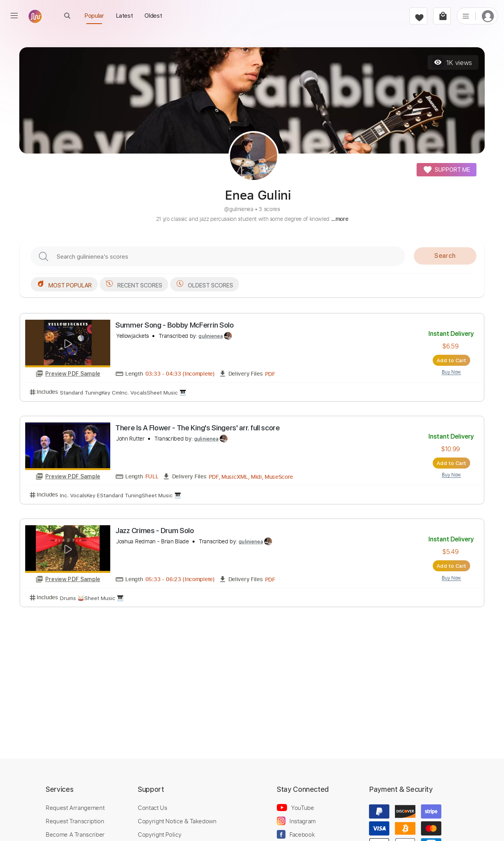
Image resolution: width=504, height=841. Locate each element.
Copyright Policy (159, 834)
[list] (466, 16)
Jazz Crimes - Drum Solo (155, 531)
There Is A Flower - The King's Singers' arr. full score (198, 428)
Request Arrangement (75, 808)
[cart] (442, 16)
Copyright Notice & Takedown (177, 821)
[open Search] (67, 16)
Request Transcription (75, 821)
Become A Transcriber (75, 834)
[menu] (14, 16)
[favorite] (418, 16)
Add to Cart (451, 360)
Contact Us (152, 808)
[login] (488, 16)
